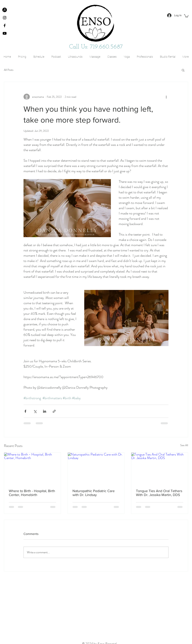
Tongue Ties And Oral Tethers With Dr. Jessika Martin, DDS (159, 493)
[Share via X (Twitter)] (35, 411)
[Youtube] (5, 33)
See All (184, 445)
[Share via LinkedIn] (45, 411)
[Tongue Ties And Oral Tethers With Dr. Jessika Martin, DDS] (160, 468)
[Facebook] (5, 26)
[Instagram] (5, 18)
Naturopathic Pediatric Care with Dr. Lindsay (94, 493)
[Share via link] (54, 411)
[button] (186, 16)
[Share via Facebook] (25, 411)
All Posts (9, 70)
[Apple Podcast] (5, 10)
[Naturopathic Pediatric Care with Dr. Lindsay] (96, 468)
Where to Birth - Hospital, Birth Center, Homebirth (32, 493)
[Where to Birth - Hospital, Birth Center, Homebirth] (32, 468)
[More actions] (166, 97)
